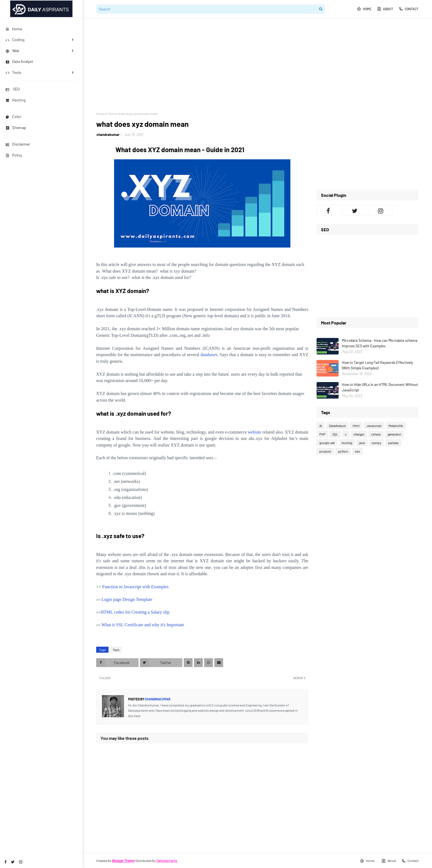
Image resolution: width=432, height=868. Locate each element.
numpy (376, 443)
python (343, 451)
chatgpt (359, 434)
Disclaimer (18, 144)
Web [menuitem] (12, 51)
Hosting (15, 100)
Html (356, 426)
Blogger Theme (123, 861)
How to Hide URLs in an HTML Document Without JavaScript (380, 387)
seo (357, 451)
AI (321, 426)
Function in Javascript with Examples (135, 587)
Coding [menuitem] (15, 40)
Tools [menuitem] (13, 72)
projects (325, 451)
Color (13, 116)
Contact (409, 9)
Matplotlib (396, 426)
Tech (111, 114)
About (385, 9)
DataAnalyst (337, 426)
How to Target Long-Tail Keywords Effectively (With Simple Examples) (377, 365)
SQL (335, 434)
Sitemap (16, 127)
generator (394, 434)
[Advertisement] (257, 65)
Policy (14, 155)
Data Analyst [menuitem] (19, 61)
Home (364, 9)
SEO (13, 89)
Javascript (374, 426)
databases (209, 355)
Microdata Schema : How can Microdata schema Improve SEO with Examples (380, 343)
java (362, 443)
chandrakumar (108, 135)
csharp (376, 434)
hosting (347, 443)
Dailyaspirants (167, 861)
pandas (393, 443)
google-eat (327, 443)
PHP (322, 434)
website (255, 432)
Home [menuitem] (14, 29)
